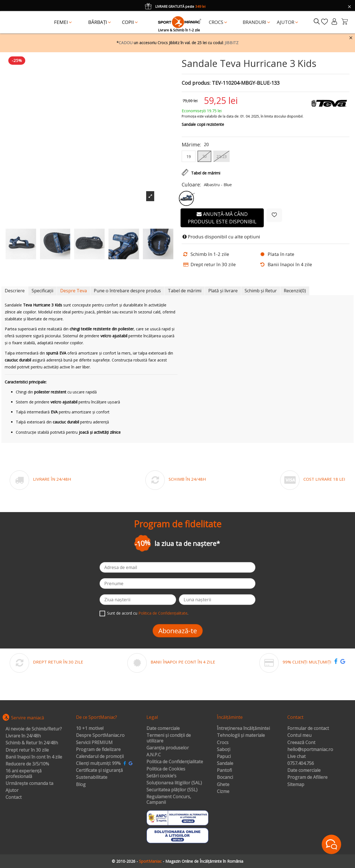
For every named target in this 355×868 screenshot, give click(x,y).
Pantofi (224, 770)
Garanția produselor (168, 748)
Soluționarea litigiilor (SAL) (174, 783)
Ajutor (12, 790)
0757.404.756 (301, 764)
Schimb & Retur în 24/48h (32, 743)
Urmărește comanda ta (29, 784)
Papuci (224, 757)
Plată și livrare (223, 291)
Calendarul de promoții (100, 757)
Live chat (296, 757)
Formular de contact (308, 729)
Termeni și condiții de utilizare (169, 738)
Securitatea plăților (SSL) (172, 790)
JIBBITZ (232, 43)
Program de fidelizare (98, 750)
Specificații (42, 291)
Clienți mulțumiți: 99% (98, 764)
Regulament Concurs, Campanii (169, 800)
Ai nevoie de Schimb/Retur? (34, 729)
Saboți (224, 750)
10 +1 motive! (90, 729)
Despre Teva (73, 291)
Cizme (223, 792)
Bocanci (225, 777)
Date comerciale (163, 729)
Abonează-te (178, 631)
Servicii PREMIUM (94, 743)
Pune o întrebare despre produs (127, 291)
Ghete (223, 785)
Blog (81, 785)
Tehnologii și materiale (241, 735)
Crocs (223, 743)
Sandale (225, 764)
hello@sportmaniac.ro (310, 750)
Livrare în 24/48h (23, 736)
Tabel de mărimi (185, 291)
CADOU (126, 43)
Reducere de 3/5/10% (27, 764)
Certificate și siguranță (99, 770)
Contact (14, 797)
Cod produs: (196, 83)
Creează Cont (301, 743)
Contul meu (299, 735)
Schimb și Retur (261, 291)
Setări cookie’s (161, 776)
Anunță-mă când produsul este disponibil (222, 218)
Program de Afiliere (307, 777)
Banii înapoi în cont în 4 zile (34, 757)
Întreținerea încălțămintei (243, 729)
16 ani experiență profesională (24, 774)
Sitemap (296, 785)
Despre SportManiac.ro (100, 735)
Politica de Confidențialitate (163, 613)
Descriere (15, 291)
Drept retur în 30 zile (27, 750)
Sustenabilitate (92, 777)
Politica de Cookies (166, 769)
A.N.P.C (154, 755)
